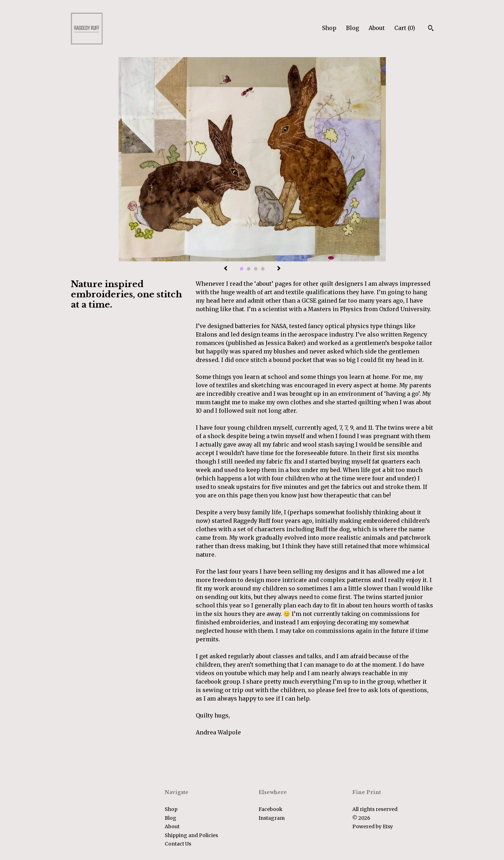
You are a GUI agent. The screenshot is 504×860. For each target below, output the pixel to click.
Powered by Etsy (373, 826)
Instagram (272, 818)
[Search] (431, 29)
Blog (353, 28)
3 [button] (256, 269)
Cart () (405, 28)
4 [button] (263, 269)
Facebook (271, 809)
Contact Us (178, 844)
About (377, 28)
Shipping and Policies (191, 835)
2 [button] (249, 269)
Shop (329, 28)
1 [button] (242, 269)
